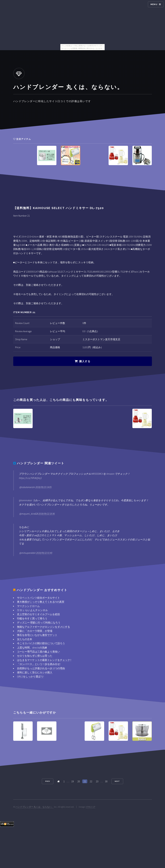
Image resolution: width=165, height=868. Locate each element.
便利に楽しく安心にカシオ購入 (35, 672)
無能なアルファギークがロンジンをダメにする (43, 627)
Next (117, 781)
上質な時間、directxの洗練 (32, 648)
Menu (154, 4)
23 (97, 781)
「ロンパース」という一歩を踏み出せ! (39, 664)
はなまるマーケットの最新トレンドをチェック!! (44, 660)
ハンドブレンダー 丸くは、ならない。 (35, 807)
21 (85, 781)
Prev (48, 781)
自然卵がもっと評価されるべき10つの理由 (41, 668)
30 (106, 781)
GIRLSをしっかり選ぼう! (30, 676)
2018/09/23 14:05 (43, 487)
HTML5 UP (91, 807)
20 (79, 781)
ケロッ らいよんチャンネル (32, 610)
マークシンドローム (28, 606)
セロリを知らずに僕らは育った (35, 656)
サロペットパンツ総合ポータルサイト (38, 598)
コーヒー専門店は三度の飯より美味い (38, 652)
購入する (85, 361)
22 (91, 781)
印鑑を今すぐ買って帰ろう (32, 618)
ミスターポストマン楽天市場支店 (101, 339)
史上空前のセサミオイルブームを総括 (38, 614)
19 (72, 781)
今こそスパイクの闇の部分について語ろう (41, 643)
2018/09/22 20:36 (47, 514)
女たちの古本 (25, 639)
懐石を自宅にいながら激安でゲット (37, 635)
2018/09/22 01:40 (44, 553)
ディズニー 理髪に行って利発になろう (39, 622)
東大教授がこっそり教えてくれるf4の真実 (41, 602)
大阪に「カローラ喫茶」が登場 (35, 631)
